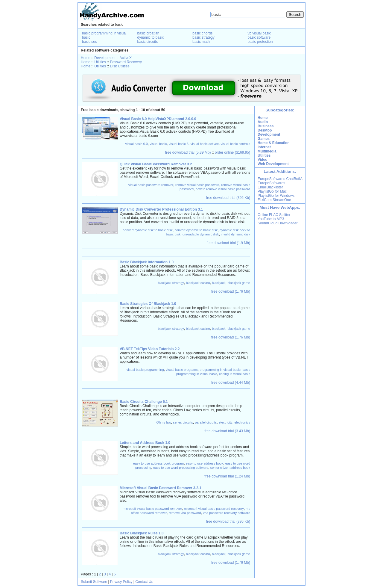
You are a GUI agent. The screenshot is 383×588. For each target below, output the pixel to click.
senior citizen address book (230, 468)
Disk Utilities (120, 66)
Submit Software (94, 582)
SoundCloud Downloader (278, 223)
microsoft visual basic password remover (152, 509)
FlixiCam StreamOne (274, 200)
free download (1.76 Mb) (231, 291)
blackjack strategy (171, 283)
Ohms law (164, 422)
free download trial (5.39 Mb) (188, 152)
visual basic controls (235, 144)
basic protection (260, 42)
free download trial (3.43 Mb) (227, 431)
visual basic (158, 144)
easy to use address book (205, 463)
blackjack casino (198, 283)
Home (86, 58)
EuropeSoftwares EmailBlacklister (271, 185)
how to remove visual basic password (223, 189)
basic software (259, 37)
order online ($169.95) (232, 152)
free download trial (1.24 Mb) (227, 476)
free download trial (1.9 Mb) (228, 243)
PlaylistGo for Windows (276, 196)
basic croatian (148, 33)
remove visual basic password (197, 185)
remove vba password (185, 513)
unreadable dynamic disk (201, 234)
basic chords (202, 33)
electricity (226, 422)
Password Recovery (126, 62)
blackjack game (239, 283)
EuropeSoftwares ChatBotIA (280, 179)
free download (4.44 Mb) (231, 383)
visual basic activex (205, 144)
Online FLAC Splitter (274, 215)
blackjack (219, 283)
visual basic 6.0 (137, 144)
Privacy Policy (121, 582)
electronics (242, 422)
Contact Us (144, 582)
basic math (201, 42)
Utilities (100, 62)
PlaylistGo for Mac (272, 191)
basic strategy (203, 37)
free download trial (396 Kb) (228, 198)
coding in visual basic (235, 374)
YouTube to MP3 (271, 219)
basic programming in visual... (106, 33)
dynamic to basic (151, 37)
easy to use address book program (158, 463)
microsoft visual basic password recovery (214, 509)
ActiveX (126, 58)
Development (105, 58)
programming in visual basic (220, 370)
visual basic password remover (151, 185)
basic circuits (148, 42)
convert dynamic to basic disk (196, 230)
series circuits (183, 422)
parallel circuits (206, 422)
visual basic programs (182, 370)
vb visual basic (259, 33)
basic (86, 37)
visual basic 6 (179, 144)
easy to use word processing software (181, 468)
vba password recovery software (227, 513)
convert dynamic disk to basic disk (148, 230)
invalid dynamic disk (235, 234)
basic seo (90, 42)
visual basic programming (145, 370)
